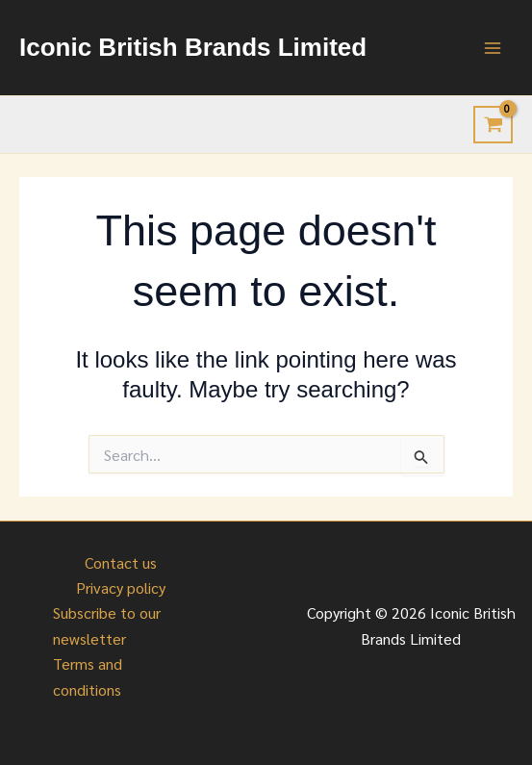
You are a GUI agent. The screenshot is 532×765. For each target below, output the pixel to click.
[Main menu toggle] (493, 47)
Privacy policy (121, 587)
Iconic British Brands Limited (193, 47)
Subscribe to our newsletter (107, 625)
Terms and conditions (88, 676)
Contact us (121, 562)
